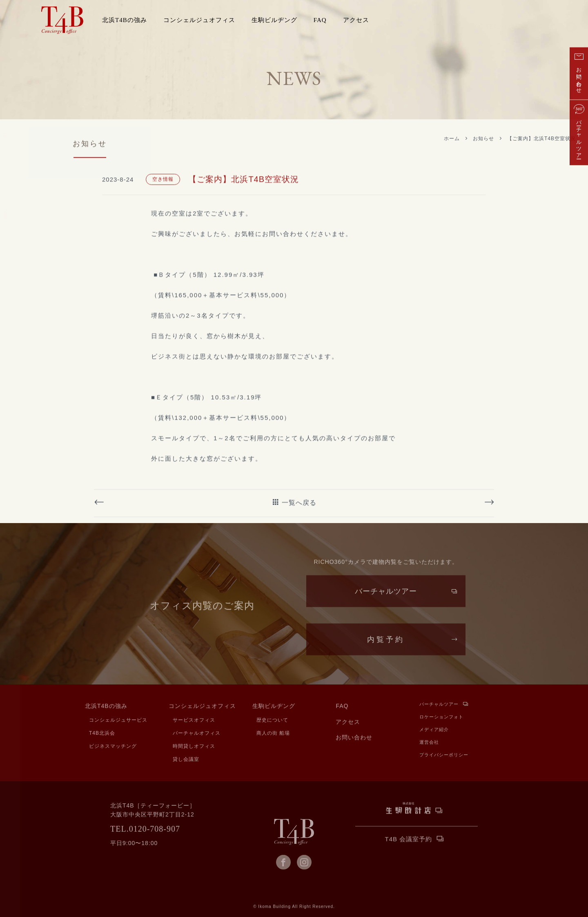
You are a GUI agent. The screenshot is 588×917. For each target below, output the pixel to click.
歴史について (272, 721)
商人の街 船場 (273, 734)
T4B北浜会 (102, 734)
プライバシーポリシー (444, 756)
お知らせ (483, 139)
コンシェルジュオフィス (202, 707)
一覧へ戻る (299, 539)
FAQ (320, 20)
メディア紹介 (434, 731)
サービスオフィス (194, 721)
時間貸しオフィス (194, 747)
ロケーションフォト (441, 718)
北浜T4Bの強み (106, 707)
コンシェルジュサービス (118, 721)
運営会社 (429, 744)
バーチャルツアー (386, 598)
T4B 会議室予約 (409, 840)
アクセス (356, 20)
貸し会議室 (186, 760)
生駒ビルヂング (274, 707)
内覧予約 (386, 646)
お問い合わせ (354, 739)
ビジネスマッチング (113, 747)
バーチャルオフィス (197, 734)
